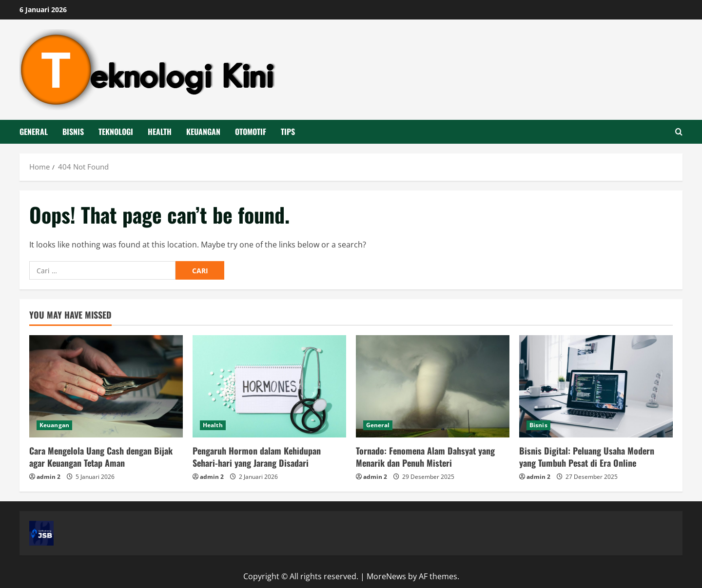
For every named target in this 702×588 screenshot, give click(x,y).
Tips (288, 132)
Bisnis (73, 132)
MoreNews (386, 576)
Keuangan (203, 132)
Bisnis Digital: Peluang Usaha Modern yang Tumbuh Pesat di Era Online (587, 457)
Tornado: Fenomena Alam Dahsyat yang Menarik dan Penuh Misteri (425, 457)
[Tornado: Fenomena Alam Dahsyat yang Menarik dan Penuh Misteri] (433, 386)
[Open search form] (679, 132)
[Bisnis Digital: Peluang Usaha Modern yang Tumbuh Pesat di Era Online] (596, 386)
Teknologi (116, 132)
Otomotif (251, 132)
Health (160, 132)
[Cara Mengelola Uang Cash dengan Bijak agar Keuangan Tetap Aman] (106, 386)
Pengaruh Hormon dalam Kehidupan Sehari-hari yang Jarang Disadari (257, 457)
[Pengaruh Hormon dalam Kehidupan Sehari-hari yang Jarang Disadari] (269, 386)
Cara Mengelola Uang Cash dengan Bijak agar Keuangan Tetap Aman (101, 457)
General (34, 132)
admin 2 (49, 477)
